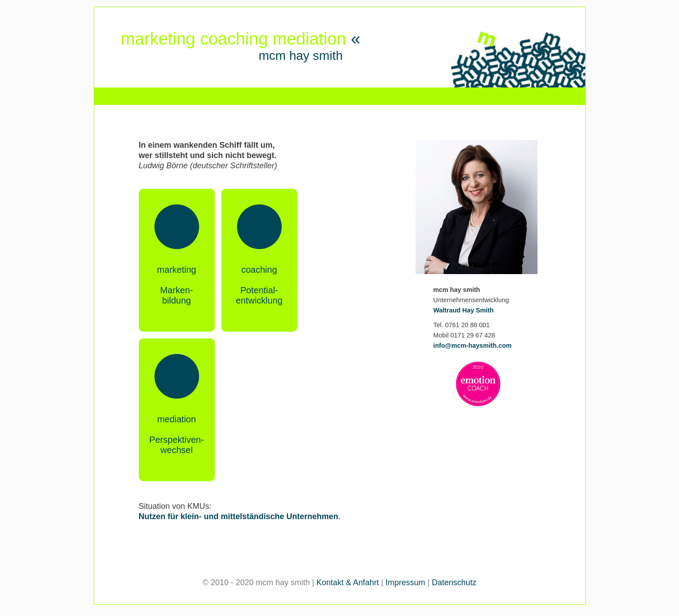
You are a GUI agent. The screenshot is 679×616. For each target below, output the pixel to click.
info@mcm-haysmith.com (473, 345)
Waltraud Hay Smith (464, 310)
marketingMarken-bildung (177, 285)
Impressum (406, 583)
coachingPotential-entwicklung (259, 285)
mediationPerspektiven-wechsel (176, 435)
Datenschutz (454, 583)
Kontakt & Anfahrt (348, 583)
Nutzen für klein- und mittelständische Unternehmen (239, 516)
